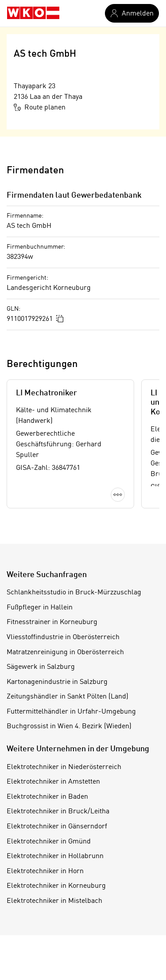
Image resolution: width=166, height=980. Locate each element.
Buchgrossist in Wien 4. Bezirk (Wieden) (69, 726)
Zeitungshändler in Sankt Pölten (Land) (68, 697)
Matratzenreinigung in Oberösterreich (65, 652)
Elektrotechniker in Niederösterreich (64, 767)
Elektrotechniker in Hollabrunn (55, 856)
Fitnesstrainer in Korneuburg (52, 622)
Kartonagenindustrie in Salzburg (57, 682)
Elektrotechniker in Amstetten (53, 782)
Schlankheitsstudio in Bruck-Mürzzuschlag (74, 593)
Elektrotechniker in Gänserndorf (57, 827)
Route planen (40, 107)
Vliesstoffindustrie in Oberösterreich (63, 637)
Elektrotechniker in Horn (45, 871)
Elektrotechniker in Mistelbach (54, 901)
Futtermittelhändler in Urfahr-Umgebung (71, 712)
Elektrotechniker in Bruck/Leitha (58, 812)
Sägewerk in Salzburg (41, 667)
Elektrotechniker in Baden (47, 797)
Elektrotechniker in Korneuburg (56, 886)
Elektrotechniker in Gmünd (49, 842)
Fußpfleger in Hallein (40, 608)
